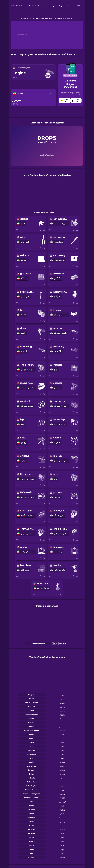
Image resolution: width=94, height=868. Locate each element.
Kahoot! (66, 6)
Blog (61, 6)
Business (72, 6)
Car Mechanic (59, 18)
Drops (47, 6)
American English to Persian (41, 18)
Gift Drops (80, 6)
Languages (54, 6)
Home (26, 18)
